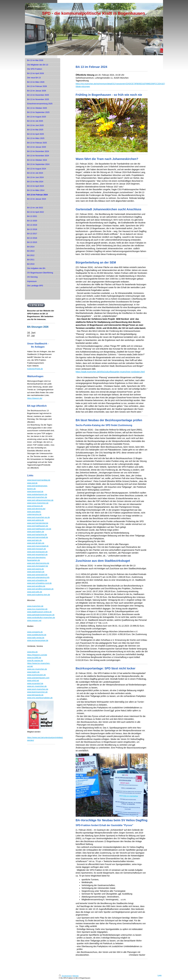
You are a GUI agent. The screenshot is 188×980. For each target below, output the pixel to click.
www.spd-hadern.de (36, 532)
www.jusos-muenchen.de (38, 503)
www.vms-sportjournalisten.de (40, 698)
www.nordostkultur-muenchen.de (41, 617)
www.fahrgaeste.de (35, 695)
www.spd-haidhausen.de (38, 526)
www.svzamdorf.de (35, 683)
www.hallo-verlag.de (36, 638)
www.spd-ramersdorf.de (37, 575)
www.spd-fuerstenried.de (38, 523)
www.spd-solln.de (35, 592)
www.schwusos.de (35, 506)
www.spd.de (32, 483)
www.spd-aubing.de (35, 520)
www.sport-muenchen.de (38, 689)
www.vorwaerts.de (35, 632)
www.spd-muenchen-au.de (38, 517)
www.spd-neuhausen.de (37, 552)
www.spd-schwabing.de (37, 580)
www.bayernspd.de (35, 491)
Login (160, 975)
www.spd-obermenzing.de (38, 563)
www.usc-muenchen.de (37, 669)
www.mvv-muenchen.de (37, 609)
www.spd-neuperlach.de (37, 554)
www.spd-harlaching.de (37, 534)
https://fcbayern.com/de (37, 655)
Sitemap (75, 976)
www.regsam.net (34, 620)
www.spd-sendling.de (36, 586)
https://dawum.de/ (35, 398)
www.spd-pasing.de (35, 569)
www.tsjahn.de (33, 672)
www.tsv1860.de (34, 658)
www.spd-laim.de (34, 540)
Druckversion (65, 976)
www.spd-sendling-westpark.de (40, 589)
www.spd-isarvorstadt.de (38, 537)
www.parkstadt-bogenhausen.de (41, 615)
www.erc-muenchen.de (37, 686)
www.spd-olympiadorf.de (38, 566)
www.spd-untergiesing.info (38, 577)
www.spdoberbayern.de (37, 494)
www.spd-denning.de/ (36, 509)
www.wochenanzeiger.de (38, 640)
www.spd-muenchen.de (37, 497)
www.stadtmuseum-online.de (39, 612)
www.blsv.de (32, 652)
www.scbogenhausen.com (38, 678)
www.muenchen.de (35, 606)
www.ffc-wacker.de (35, 661)
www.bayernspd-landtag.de (39, 480)
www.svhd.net (33, 680)
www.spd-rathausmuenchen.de (40, 500)
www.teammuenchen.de (37, 692)
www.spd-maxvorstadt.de (38, 546)
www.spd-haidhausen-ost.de (39, 529)
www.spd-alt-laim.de (36, 543)
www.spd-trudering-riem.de (39, 595)
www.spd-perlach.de (36, 572)
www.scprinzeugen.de (36, 675)
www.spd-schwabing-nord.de (39, 583)
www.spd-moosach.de (36, 549)
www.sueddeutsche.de (37, 635)
